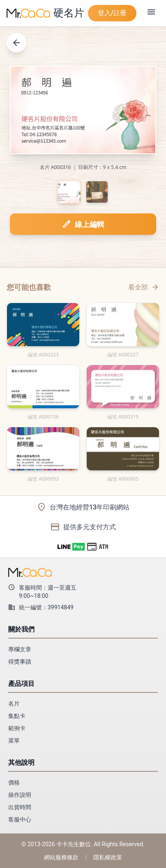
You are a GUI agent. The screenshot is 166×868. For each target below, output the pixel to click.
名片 (14, 704)
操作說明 (20, 795)
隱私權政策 (108, 857)
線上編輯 (83, 224)
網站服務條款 (61, 857)
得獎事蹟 (20, 662)
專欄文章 (20, 649)
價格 (14, 782)
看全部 (144, 287)
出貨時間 (20, 807)
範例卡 (17, 728)
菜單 (14, 741)
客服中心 (20, 819)
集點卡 (17, 716)
